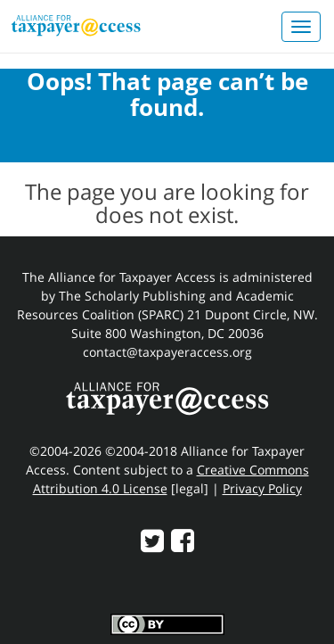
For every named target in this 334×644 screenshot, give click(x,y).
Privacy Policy (262, 488)
